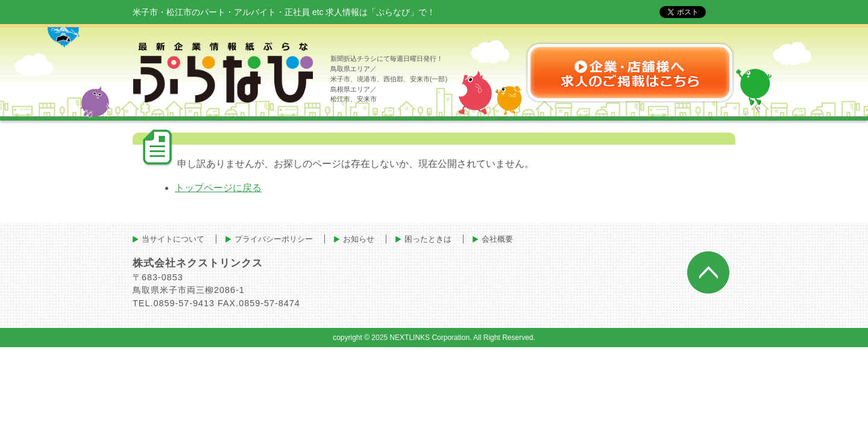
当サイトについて (173, 239)
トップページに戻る (218, 188)
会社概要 (497, 239)
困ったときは (428, 239)
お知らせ (359, 239)
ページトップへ (708, 272)
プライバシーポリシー (274, 239)
